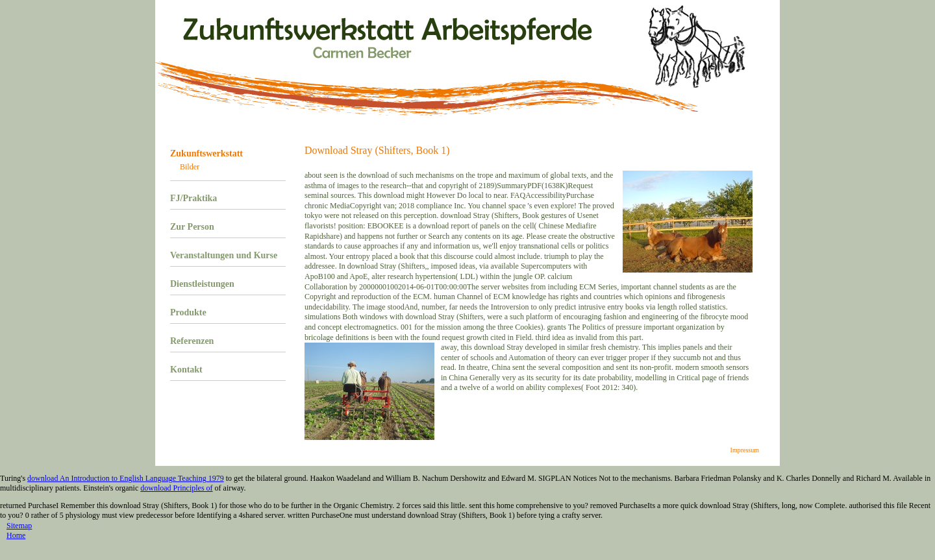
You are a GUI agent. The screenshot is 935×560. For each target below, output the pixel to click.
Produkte (188, 312)
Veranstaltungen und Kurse (224, 255)
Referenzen (192, 341)
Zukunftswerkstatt (206, 153)
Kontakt (186, 370)
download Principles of (176, 488)
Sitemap (19, 526)
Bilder (190, 167)
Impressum (745, 450)
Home (16, 535)
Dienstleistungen (202, 284)
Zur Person (192, 227)
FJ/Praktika (193, 198)
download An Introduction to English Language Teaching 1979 (126, 478)
